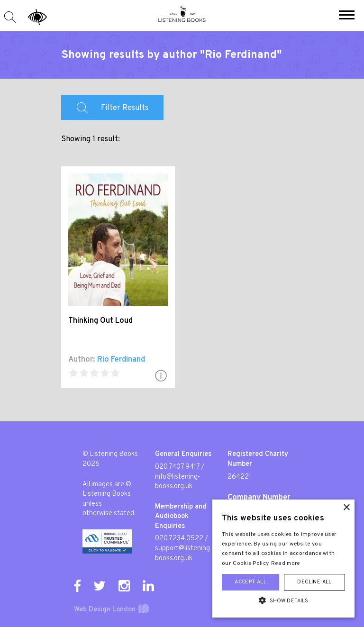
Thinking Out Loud (100, 321)
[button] (347, 16)
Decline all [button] (314, 582)
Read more (286, 563)
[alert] (283, 559)
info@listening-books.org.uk (177, 482)
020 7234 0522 (179, 539)
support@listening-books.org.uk (184, 554)
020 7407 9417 (177, 467)
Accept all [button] (250, 582)
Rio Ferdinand (121, 360)
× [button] (346, 508)
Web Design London (105, 610)
